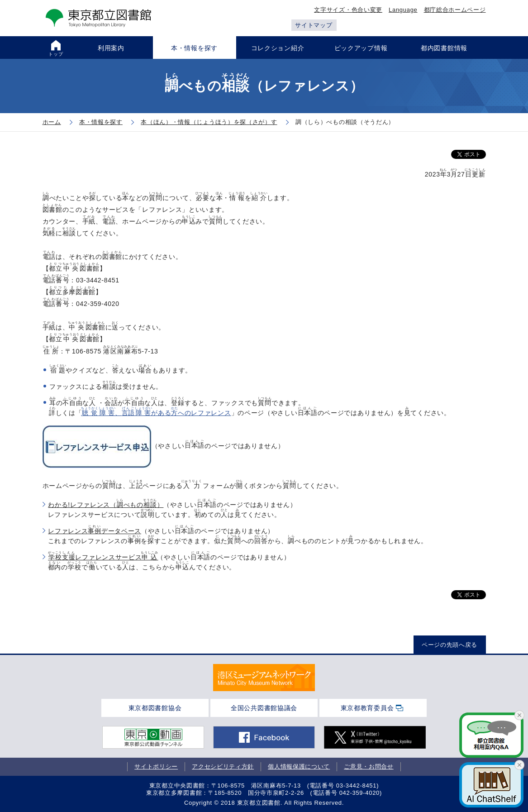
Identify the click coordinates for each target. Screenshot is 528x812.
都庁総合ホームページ (455, 10)
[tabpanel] (264, 678)
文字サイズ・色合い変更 (348, 10)
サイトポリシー (156, 767)
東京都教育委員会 (367, 708)
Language (403, 10)
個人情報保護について (299, 767)
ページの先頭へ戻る (450, 645)
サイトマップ (314, 25)
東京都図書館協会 (155, 708)
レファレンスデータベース (95, 531)
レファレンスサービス (102, 557)
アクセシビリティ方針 (223, 767)
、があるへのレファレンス (156, 413)
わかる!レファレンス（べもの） (106, 505)
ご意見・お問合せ (369, 767)
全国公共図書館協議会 (264, 708)
